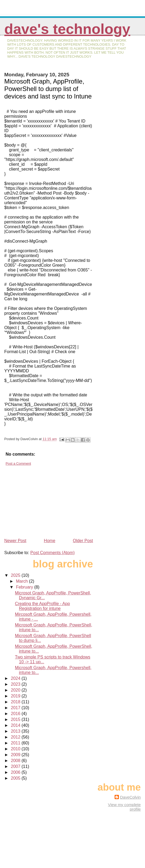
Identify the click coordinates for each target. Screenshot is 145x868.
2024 (16, 678)
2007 (16, 766)
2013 (16, 731)
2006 (16, 772)
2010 (16, 749)
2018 (16, 702)
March (23, 581)
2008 (16, 761)
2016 (16, 714)
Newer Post (15, 541)
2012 (16, 737)
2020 (16, 690)
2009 (16, 755)
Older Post (83, 541)
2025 (16, 575)
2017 (16, 708)
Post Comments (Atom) (53, 553)
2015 (16, 719)
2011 (16, 743)
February (25, 587)
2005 (16, 778)
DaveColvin (130, 797)
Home (50, 541)
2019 (16, 696)
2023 (16, 684)
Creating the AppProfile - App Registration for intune (42, 606)
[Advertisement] (44, 500)
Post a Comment (18, 463)
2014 (16, 725)
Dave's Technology (67, 29)
